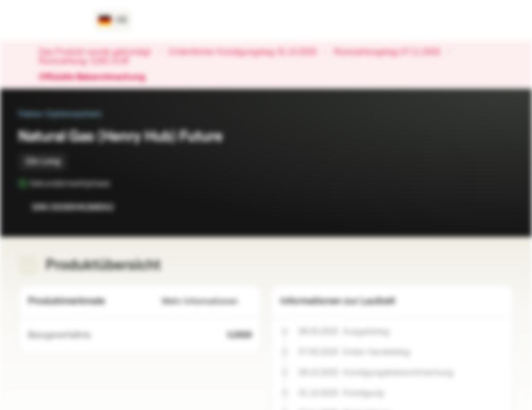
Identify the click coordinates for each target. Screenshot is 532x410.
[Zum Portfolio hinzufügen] (502, 207)
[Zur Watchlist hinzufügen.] (480, 207)
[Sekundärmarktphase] (118, 183)
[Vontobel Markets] (49, 20)
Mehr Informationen (207, 302)
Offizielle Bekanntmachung (98, 77)
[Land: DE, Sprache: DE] (113, 20)
